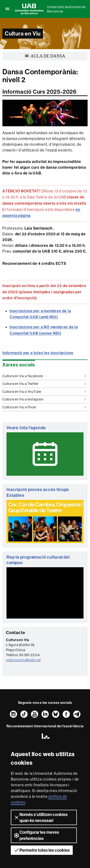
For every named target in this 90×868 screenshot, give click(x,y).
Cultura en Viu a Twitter (44, 384)
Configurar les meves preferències (36, 835)
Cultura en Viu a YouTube (44, 392)
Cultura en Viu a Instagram (44, 399)
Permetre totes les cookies (42, 850)
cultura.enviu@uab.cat (23, 660)
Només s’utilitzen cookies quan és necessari (41, 817)
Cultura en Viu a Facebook (44, 376)
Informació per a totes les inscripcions (38, 353)
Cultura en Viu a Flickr (44, 407)
